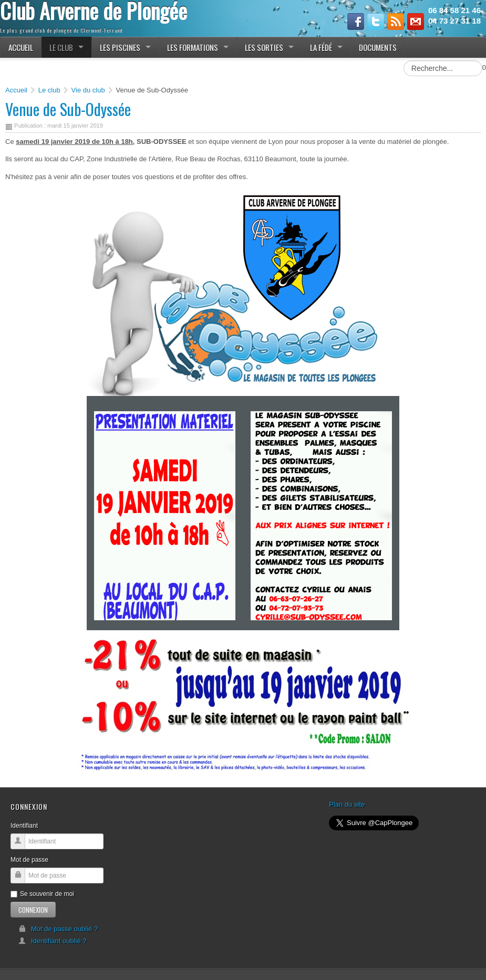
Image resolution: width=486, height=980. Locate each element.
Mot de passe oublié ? (58, 929)
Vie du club (88, 90)
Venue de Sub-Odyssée (68, 109)
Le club (49, 90)
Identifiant (24, 826)
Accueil (16, 90)
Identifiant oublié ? (53, 941)
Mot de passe (29, 860)
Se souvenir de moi (42, 894)
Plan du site (347, 804)
